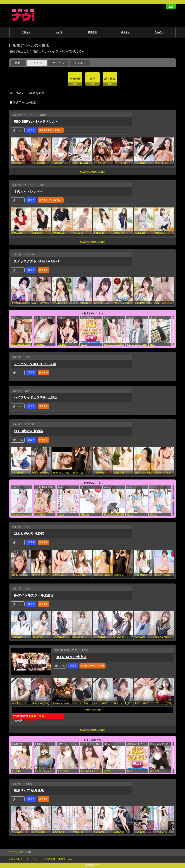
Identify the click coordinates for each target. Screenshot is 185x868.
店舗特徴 (75, 79)
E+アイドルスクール (137, 345)
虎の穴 (84, 345)
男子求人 (126, 32)
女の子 (59, 32)
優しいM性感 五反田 (21, 345)
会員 (171, 7)
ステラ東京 (40, 345)
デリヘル (26, 32)
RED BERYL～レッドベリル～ (36, 122)
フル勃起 (62, 345)
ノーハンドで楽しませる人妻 (35, 364)
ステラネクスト (88, 771)
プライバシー (33, 859)
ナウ (14, 852)
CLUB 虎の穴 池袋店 (29, 534)
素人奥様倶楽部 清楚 (114, 514)
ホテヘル (58, 63)
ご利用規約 (49, 859)
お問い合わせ (16, 859)
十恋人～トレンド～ (28, 192)
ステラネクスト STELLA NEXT (37, 261)
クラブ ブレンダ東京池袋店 (45, 771)
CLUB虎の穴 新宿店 (28, 431)
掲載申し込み (66, 859)
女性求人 (159, 32)
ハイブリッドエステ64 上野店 (36, 398)
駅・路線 (110, 79)
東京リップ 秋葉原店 (114, 345)
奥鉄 (152, 345)
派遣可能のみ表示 (23, 103)
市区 (92, 79)
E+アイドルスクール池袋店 (34, 595)
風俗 (18, 63)
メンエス (80, 63)
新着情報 (92, 32)
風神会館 (85, 514)
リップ (61, 514)
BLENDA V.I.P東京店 (71, 657)
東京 (21, 852)
